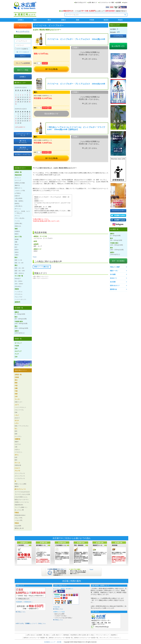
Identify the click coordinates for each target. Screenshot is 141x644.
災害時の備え (19, 223)
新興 (16, 434)
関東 (16, 383)
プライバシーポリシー (102, 635)
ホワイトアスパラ (20, 476)
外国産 (92, 20)
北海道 (17, 377)
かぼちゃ (17, 449)
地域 (16, 229)
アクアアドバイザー (118, 211)
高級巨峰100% (19, 505)
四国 (16, 394)
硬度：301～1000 (20, 271)
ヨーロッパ (18, 343)
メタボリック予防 (20, 191)
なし (16, 428)
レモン (17, 423)
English (125, 3)
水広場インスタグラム (23, 154)
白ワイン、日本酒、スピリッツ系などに (22, 212)
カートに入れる (51, 69)
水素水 (17, 255)
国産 (78, 20)
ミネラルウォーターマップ (23, 135)
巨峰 (16, 412)
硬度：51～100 (19, 263)
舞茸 (16, 460)
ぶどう (17, 405)
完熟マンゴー (19, 402)
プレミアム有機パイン (21, 507)
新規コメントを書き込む (42, 267)
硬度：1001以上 (19, 273)
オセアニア (18, 351)
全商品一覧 (18, 172)
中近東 (17, 346)
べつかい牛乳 (19, 520)
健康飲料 (17, 302)
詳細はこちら (21, 612)
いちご (17, 415)
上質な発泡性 (19, 198)
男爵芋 (17, 442)
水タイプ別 (18, 237)
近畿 (16, 388)
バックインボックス (20, 299)
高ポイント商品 (23, 70)
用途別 (120, 20)
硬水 (49, 20)
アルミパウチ (19, 297)
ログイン (23, 56)
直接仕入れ (18, 226)
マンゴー (17, 399)
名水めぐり (113, 278)
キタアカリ (18, 444)
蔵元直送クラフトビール (23, 148)
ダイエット (18, 178)
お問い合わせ (31, 635)
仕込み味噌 (18, 526)
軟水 (35, 20)
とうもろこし (19, 452)
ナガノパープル (19, 410)
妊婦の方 (17, 196)
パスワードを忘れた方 (23, 52)
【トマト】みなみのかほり (22, 492)
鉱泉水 (17, 250)
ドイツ (46, 276)
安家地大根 (18, 465)
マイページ (23, 26)
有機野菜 (17, 439)
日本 (16, 357)
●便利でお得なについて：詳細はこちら (31, 624)
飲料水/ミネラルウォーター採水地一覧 (61, 638)
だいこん (17, 463)
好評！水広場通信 (118, 261)
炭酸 (16, 242)
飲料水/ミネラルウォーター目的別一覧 (86, 638)
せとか (17, 420)
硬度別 (106, 20)
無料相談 (66, 635)
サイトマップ (104, 638)
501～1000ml (18, 281)
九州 (16, 396)
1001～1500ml (19, 284)
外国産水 (17, 231)
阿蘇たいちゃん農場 (20, 484)
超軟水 (20, 313)
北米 (16, 348)
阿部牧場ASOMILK (20, 515)
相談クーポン (114, 271)
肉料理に (17, 204)
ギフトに (17, 216)
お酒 (34, 276)
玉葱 (16, 447)
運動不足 (17, 185)
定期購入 (21, 20)
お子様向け (18, 193)
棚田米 (17, 486)
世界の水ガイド (115, 286)
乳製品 (17, 513)
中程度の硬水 (21, 322)
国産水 (17, 234)
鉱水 (16, 247)
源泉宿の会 (113, 289)
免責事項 (114, 635)
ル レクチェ (18, 436)
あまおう (17, 418)
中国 (16, 391)
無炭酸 (17, 239)
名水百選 (113, 282)
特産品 (17, 523)
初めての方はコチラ (81, 3)
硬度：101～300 (19, 268)
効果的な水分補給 (20, 183)
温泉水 (17, 252)
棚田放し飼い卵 (19, 528)
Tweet (35, 257)
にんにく (17, 468)
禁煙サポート (19, 188)
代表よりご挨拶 (115, 267)
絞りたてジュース (20, 489)
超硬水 (20, 332)
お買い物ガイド (93, 3)
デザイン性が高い (20, 218)
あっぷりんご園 (19, 510)
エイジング (18, 180)
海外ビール (40, 276)
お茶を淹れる (19, 206)
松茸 (16, 457)
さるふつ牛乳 (19, 518)
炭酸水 (63, 20)
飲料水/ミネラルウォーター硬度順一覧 (36, 638)
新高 (16, 431)
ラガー (39, 278)
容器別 (17, 289)
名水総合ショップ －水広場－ (54, 642)
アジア (17, 354)
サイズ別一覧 (19, 276)
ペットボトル (19, 292)
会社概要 (118, 3)
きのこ (17, 455)
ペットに (17, 221)
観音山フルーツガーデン (22, 500)
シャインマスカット (20, 407)
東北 (16, 380)
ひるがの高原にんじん (21, 497)
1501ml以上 (18, 286)
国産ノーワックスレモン (22, 426)
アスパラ (17, 471)
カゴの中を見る (23, 32)
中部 (16, 386)
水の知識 (113, 274)
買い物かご (47, 635)
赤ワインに (18, 209)
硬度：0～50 (18, 260)
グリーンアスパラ (20, 473)
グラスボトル (19, 294)
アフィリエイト (114, 638)
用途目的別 (18, 175)
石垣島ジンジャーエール (22, 502)
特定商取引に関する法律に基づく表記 (82, 635)
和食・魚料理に (19, 201)
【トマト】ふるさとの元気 (22, 494)
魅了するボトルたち (23, 141)
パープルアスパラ (20, 478)
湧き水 (17, 245)
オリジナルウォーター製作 (107, 3)
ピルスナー (45, 278)
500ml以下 (18, 279)
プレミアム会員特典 (23, 63)
